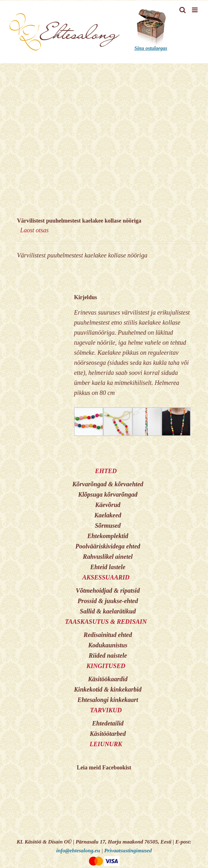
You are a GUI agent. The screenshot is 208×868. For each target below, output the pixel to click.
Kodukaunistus (108, 645)
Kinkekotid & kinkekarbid (108, 689)
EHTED (106, 471)
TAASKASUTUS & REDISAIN (106, 622)
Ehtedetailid (108, 723)
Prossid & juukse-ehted (108, 601)
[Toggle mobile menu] (195, 10)
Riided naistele (108, 655)
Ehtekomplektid (108, 536)
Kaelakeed (108, 515)
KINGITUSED (106, 666)
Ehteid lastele (108, 567)
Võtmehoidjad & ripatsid (108, 590)
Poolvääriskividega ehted (108, 546)
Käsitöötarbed (108, 734)
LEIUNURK (106, 744)
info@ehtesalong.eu (78, 851)
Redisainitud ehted (108, 635)
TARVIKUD (106, 710)
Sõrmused (108, 526)
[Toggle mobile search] (183, 10)
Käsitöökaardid (108, 679)
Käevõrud (108, 505)
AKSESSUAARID (106, 577)
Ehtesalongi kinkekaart (108, 700)
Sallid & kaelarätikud (108, 611)
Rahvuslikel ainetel (108, 557)
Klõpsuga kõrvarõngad (108, 494)
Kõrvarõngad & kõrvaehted (108, 484)
